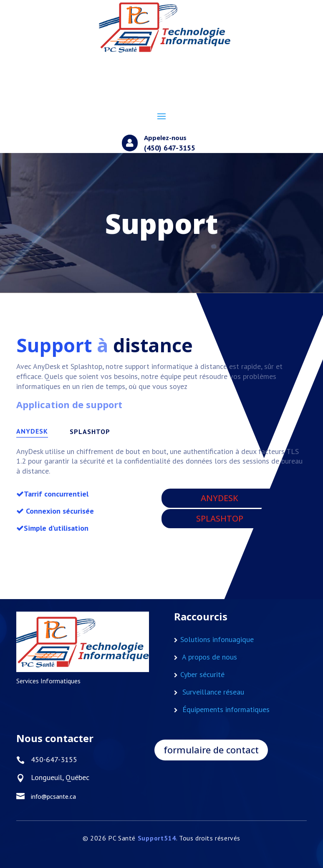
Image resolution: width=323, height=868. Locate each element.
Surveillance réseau (213, 692)
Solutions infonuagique (217, 639)
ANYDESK (32, 431)
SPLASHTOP (90, 431)
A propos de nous (209, 657)
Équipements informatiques (226, 709)
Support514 (157, 838)
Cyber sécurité (202, 674)
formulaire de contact (211, 750)
